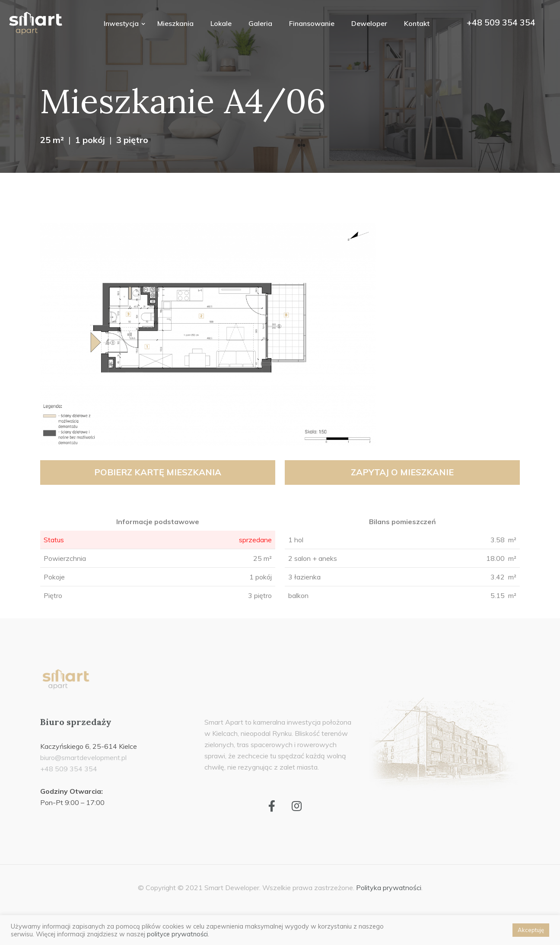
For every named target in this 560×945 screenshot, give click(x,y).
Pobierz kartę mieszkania (158, 472)
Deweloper (369, 23)
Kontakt (417, 23)
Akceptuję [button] (531, 930)
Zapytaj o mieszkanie (402, 472)
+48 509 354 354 (501, 22)
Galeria (260, 23)
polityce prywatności (177, 934)
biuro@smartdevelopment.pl (83, 757)
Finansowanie (312, 23)
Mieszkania (175, 23)
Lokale (221, 23)
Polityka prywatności (389, 888)
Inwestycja (122, 23)
